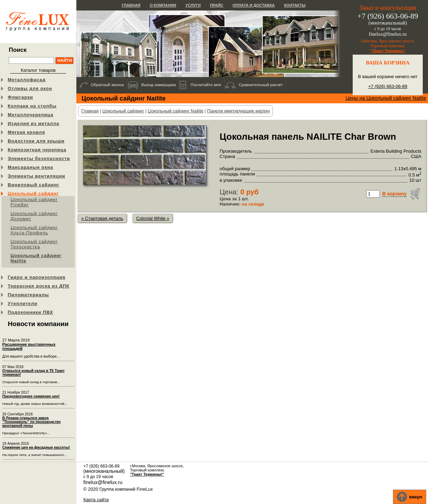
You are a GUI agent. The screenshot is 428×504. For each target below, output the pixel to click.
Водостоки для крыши (36, 141)
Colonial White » (153, 218)
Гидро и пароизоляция (37, 277)
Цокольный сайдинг (33, 194)
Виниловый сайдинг (34, 185)
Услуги (193, 5)
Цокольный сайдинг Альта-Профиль (34, 230)
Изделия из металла (33, 123)
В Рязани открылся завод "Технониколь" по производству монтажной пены (32, 422)
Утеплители (23, 303)
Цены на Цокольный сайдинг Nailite (386, 98)
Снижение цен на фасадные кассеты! (36, 447)
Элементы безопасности (39, 158)
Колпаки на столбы (32, 106)
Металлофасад (27, 80)
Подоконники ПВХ (30, 312)
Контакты (295, 5)
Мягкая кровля (26, 132)
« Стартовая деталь (102, 218)
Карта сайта (96, 500)
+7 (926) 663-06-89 (388, 86)
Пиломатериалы (28, 295)
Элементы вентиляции (36, 176)
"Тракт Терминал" (388, 51)
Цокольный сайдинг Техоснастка (34, 244)
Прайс (216, 5)
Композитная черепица (37, 150)
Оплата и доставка (254, 5)
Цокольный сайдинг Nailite (36, 258)
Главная (131, 5)
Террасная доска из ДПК (39, 286)
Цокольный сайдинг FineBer (34, 202)
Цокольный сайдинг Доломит (34, 216)
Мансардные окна (30, 167)
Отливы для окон (30, 88)
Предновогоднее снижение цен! (31, 396)
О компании (163, 5)
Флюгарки (20, 97)
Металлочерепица (30, 115)
